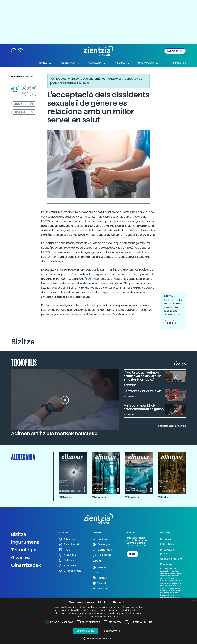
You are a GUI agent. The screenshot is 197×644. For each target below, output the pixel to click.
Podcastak (68, 566)
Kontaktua (166, 564)
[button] (14, 51)
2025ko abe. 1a (132, 497)
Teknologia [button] (97, 63)
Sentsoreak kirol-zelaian (142, 391)
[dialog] (98, 621)
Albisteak (67, 539)
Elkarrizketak (69, 544)
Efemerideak (103, 550)
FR (34, 88)
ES (29, 88)
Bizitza (19, 534)
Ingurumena (25, 542)
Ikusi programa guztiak (172, 426)
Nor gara (166, 539)
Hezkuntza (101, 539)
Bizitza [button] (45, 63)
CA (29, 94)
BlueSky (100, 578)
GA (34, 94)
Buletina (179, 63)
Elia (121, 79)
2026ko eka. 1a (66, 497)
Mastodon (101, 583)
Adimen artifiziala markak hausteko (54, 434)
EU (24, 88)
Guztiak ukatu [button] (112, 631)
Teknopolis (24, 362)
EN (24, 94)
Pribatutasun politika (168, 552)
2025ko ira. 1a (164, 497)
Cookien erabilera (171, 559)
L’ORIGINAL (83, 83)
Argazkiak (67, 555)
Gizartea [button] (122, 63)
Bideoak (66, 560)
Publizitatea (167, 544)
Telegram (101, 589)
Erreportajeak (70, 571)
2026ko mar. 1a (99, 497)
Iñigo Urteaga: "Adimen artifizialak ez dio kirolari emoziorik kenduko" (143, 376)
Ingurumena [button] (70, 63)
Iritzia (65, 550)
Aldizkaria (175, 51)
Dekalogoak (102, 544)
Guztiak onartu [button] (86, 631)
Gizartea (21, 557)
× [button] (193, 601)
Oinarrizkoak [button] (148, 63)
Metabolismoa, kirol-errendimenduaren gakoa (144, 407)
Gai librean (102, 555)
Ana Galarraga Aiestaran (22, 76)
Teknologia (24, 550)
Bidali (170, 323)
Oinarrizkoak (26, 565)
